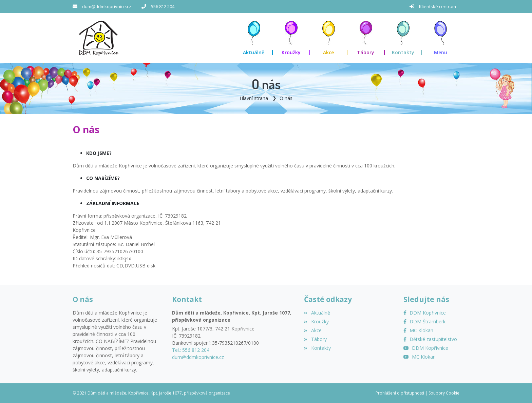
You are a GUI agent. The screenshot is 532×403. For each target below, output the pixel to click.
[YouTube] (426, 348)
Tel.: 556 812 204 (191, 350)
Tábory (315, 339)
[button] (441, 38)
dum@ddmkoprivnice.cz (107, 6)
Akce (313, 330)
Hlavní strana (254, 98)
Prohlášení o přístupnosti (400, 393)
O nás (286, 98)
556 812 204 (163, 6)
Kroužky (316, 321)
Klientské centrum (438, 6)
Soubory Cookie (444, 393)
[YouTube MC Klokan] (420, 357)
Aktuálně (317, 313)
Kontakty (317, 348)
